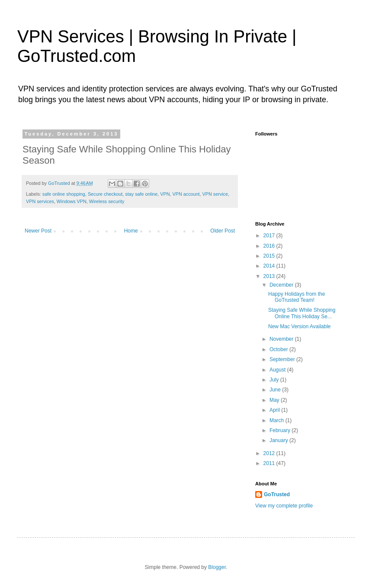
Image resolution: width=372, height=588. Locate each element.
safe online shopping (64, 194)
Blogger (217, 567)
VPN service (215, 194)
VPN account (186, 194)
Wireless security (107, 201)
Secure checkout (105, 194)
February (281, 430)
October (279, 349)
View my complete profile (284, 506)
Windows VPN (72, 201)
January (279, 440)
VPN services (40, 201)
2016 (270, 246)
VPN (165, 194)
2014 (270, 266)
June (276, 390)
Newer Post (38, 231)
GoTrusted (277, 494)
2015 (270, 256)
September (283, 359)
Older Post (223, 231)
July (275, 380)
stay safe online (141, 194)
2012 (270, 453)
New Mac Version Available (300, 326)
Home (131, 231)
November (282, 339)
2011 (270, 463)
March (277, 420)
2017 (270, 236)
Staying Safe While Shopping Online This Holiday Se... (302, 313)
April (275, 410)
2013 (270, 276)
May (275, 400)
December (282, 285)
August (278, 370)
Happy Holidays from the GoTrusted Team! (297, 297)
